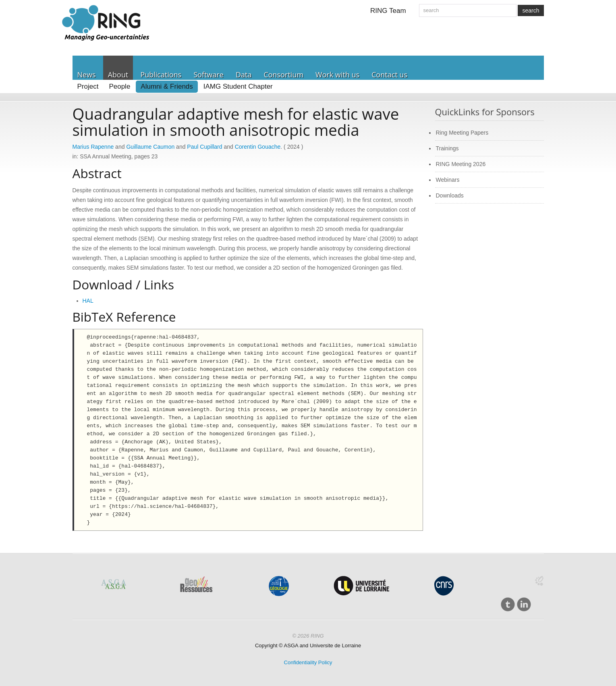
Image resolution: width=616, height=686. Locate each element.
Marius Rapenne (93, 147)
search (531, 10)
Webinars (448, 180)
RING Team (388, 11)
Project (88, 86)
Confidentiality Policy (308, 662)
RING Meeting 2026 (461, 164)
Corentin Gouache (258, 147)
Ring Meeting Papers (462, 133)
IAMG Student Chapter (238, 86)
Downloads (450, 195)
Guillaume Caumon (150, 147)
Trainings (447, 148)
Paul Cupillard (204, 147)
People (119, 86)
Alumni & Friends (167, 86)
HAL (88, 301)
